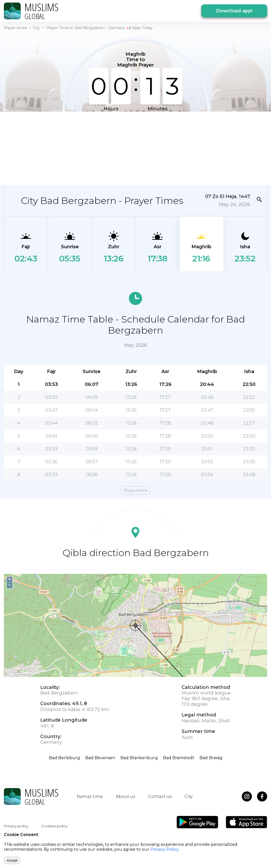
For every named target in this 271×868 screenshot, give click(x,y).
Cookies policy (54, 826)
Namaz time (90, 796)
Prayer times (15, 28)
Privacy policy (16, 826)
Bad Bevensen (100, 758)
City (37, 28)
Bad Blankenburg (139, 758)
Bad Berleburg (64, 758)
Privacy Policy (165, 849)
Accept (12, 860)
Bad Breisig (211, 758)
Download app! (234, 11)
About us (125, 796)
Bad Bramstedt (179, 758)
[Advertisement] (132, 148)
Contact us (160, 796)
